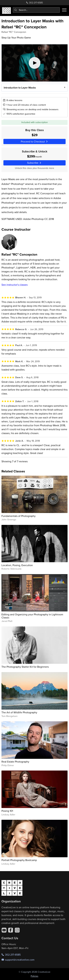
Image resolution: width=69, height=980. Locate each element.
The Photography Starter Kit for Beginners (25, 667)
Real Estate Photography (15, 762)
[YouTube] (4, 930)
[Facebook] (11, 930)
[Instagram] (17, 930)
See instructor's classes (15, 285)
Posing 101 (7, 811)
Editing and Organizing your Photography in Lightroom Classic (32, 616)
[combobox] (36, 10)
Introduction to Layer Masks (20, 87)
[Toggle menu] (64, 10)
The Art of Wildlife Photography (19, 712)
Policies (34, 976)
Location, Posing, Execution (17, 565)
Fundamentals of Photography (19, 516)
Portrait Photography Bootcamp (19, 860)
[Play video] (35, 63)
